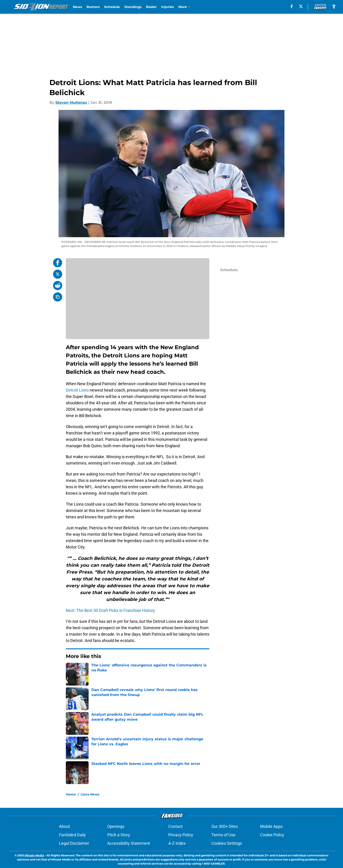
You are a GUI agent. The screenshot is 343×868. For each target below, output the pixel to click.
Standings (133, 7)
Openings (116, 826)
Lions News (90, 794)
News (77, 7)
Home (71, 794)
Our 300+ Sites (225, 826)
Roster (151, 7)
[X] (301, 6)
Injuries (168, 7)
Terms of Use (223, 835)
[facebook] (292, 6)
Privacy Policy (181, 835)
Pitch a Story (119, 835)
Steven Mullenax (71, 103)
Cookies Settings (227, 843)
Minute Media (34, 855)
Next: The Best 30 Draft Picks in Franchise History (110, 610)
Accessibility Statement (129, 843)
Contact (175, 826)
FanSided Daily (72, 835)
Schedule (112, 7)
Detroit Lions (77, 390)
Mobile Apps (271, 826)
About (64, 826)
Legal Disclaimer (74, 843)
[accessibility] (334, 6)
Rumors (93, 7)
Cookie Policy (272, 835)
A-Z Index (177, 843)
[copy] (58, 297)
